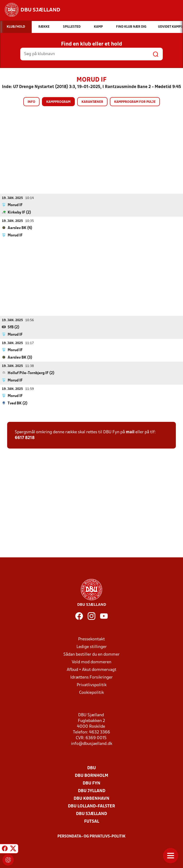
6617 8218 (25, 438)
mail (130, 432)
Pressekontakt (91, 639)
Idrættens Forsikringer (91, 677)
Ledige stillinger (92, 647)
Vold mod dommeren (91, 662)
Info (31, 102)
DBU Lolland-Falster (91, 806)
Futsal (92, 821)
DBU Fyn (91, 783)
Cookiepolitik (91, 693)
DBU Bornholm (91, 776)
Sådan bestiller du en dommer (91, 654)
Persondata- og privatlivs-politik (91, 836)
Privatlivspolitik (92, 685)
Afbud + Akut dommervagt (91, 670)
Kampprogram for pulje (135, 102)
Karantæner (92, 102)
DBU (91, 768)
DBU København (91, 798)
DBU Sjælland (91, 814)
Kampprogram (58, 102)
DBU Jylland (92, 791)
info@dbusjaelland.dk (92, 744)
